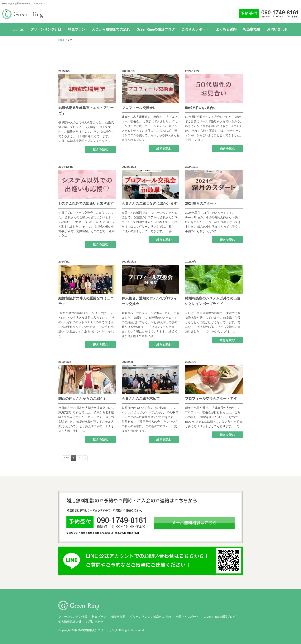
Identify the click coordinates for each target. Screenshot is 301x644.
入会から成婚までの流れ (111, 29)
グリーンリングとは (46, 29)
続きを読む (101, 149)
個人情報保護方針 (70, 622)
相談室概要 (252, 29)
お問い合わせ (277, 29)
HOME (62, 40)
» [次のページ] (85, 458)
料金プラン (77, 29)
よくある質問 (226, 29)
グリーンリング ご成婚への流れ (150, 617)
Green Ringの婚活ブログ (220, 617)
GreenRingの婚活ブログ (156, 29)
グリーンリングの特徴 (73, 617)
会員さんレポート (195, 29)
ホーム (18, 29)
